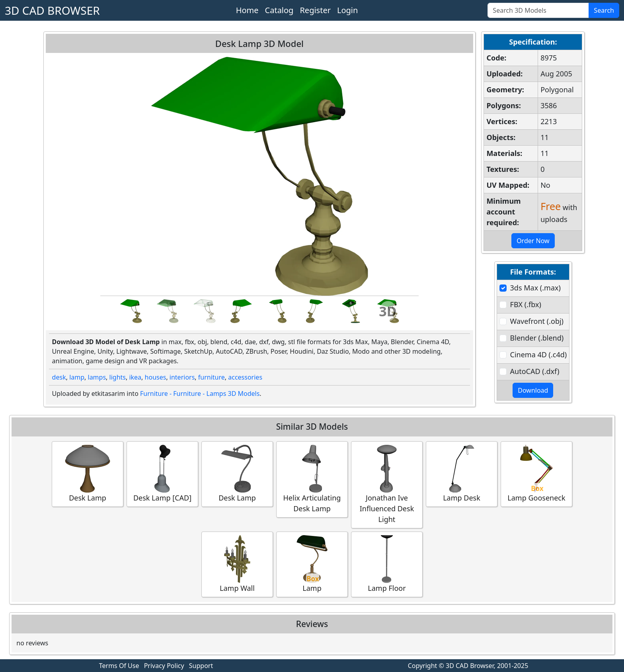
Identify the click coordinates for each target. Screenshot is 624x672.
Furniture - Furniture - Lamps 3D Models (200, 393)
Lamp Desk (462, 474)
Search (604, 10)
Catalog (279, 10)
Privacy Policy (164, 666)
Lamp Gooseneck (536, 474)
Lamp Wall (237, 564)
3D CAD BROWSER (52, 10)
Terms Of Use (119, 666)
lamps (97, 377)
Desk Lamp (88, 474)
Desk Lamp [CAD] (162, 474)
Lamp (312, 564)
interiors (182, 377)
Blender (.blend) (537, 338)
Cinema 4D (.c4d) (539, 355)
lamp (77, 377)
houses (156, 377)
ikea (135, 377)
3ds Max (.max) (535, 288)
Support (201, 666)
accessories (245, 377)
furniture (212, 377)
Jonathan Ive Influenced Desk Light (387, 484)
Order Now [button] (533, 241)
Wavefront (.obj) (537, 321)
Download (533, 390)
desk (59, 377)
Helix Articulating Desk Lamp (312, 479)
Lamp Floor (387, 564)
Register (315, 10)
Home (247, 10)
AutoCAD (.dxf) (535, 371)
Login (347, 10)
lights (118, 377)
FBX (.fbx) (526, 304)
